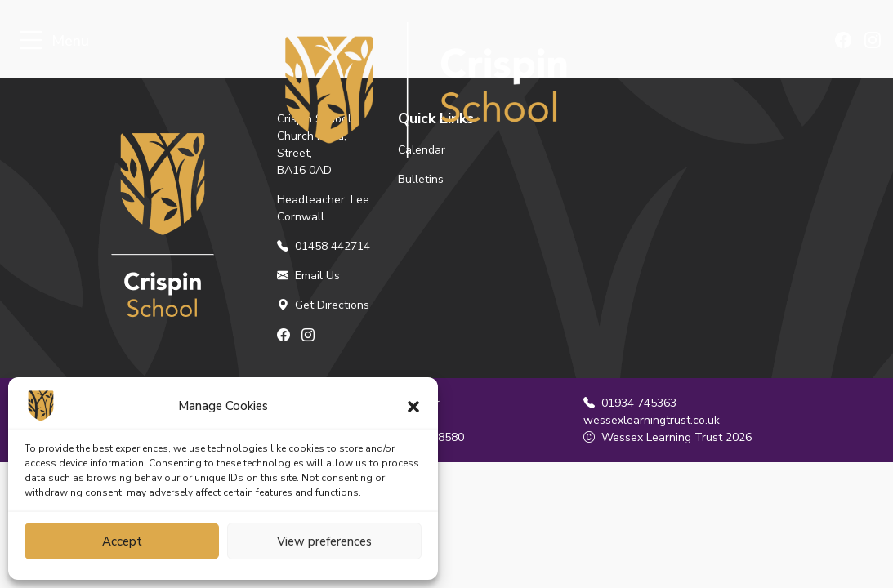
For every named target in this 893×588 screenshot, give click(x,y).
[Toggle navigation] (31, 41)
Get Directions (323, 305)
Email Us (308, 276)
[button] (413, 406)
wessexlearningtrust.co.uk (652, 420)
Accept (122, 541)
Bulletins (421, 179)
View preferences (324, 541)
